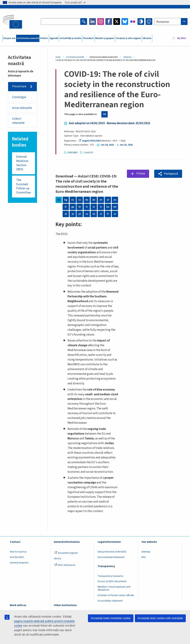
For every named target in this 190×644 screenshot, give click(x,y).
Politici (44, 38)
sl (101, 214)
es (73, 200)
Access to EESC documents (112, 581)
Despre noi (9, 38)
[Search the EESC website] (61, 22)
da (87, 200)
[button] (168, 174)
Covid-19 (88, 153)
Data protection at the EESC (112, 552)
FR (105, 114)
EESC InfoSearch (65, 565)
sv (115, 214)
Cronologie (19, 97)
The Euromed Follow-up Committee (24, 186)
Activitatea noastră (28, 38)
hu (108, 207)
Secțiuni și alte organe (128, 38)
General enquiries (19, 563)
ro (87, 214)
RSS (144, 557)
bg (66, 200)
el (108, 200)
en (115, 200)
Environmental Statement (111, 557)
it (87, 207)
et (101, 200)
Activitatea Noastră (75, 57)
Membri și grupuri (105, 38)
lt (101, 207)
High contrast (141, 22)
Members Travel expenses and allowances (114, 588)
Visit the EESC (17, 557)
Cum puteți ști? (75, 2)
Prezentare (19, 86)
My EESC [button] (182, 38)
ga (73, 207)
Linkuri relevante (18, 121)
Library (57, 558)
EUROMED (73, 153)
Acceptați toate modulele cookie (111, 618)
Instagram (101, 22)
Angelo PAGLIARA (90, 141)
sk (94, 214)
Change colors (149, 22)
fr (66, 207)
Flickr (133, 22)
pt (80, 214)
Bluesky (125, 22)
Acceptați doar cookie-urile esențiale (160, 618)
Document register (66, 553)
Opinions (127, 57)
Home (58, 57)
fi (108, 214)
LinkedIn (93, 22)
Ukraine (147, 38)
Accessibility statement (110, 601)
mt (115, 207)
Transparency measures (111, 576)
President (88, 38)
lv (94, 207)
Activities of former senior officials (116, 595)
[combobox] (171, 22)
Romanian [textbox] (163, 22)
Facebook (109, 22)
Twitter (117, 22)
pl (73, 214)
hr (80, 207)
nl (66, 214)
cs (80, 200)
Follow (141, 174)
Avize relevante (22, 108)
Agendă (54, 38)
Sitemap (146, 552)
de (94, 200)
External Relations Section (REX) (22, 163)
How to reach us (18, 552)
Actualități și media (70, 38)
